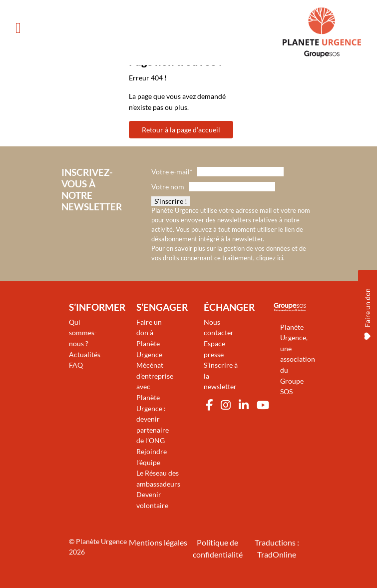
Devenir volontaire (152, 500)
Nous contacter (219, 327)
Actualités (85, 354)
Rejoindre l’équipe (152, 457)
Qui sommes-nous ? (83, 333)
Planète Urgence (101, 541)
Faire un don (367, 309)
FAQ (76, 365)
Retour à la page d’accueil (181, 130)
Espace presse (214, 349)
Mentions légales (158, 542)
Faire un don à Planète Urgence (149, 338)
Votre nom (168, 187)
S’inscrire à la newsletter (221, 376)
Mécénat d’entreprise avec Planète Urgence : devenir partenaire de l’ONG (155, 403)
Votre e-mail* (172, 172)
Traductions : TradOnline (277, 548)
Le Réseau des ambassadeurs (158, 478)
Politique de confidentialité (218, 548)
